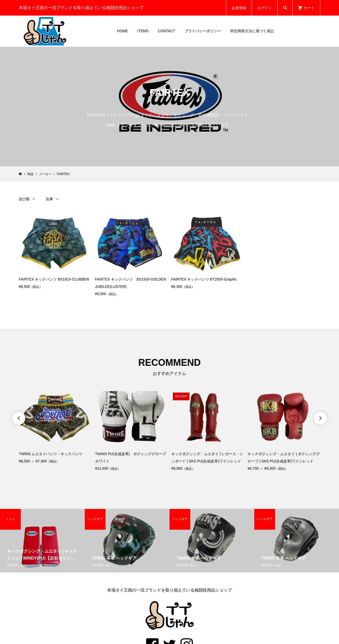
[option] (55, 428)
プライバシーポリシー (203, 31)
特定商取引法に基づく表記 (252, 31)
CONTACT (167, 31)
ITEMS (143, 31)
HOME (122, 31)
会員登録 (239, 8)
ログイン (265, 8)
